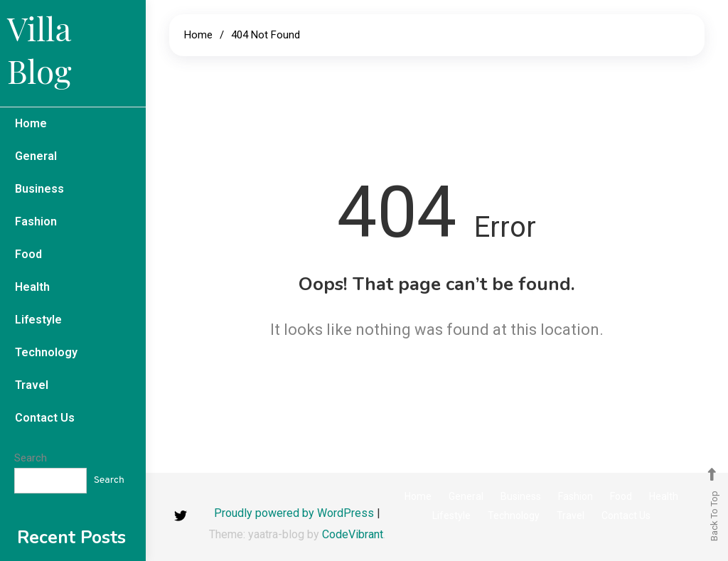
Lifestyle (38, 320)
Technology (46, 352)
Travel (32, 385)
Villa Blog (39, 49)
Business (39, 189)
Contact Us (45, 418)
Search (31, 458)
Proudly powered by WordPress (295, 513)
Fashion (36, 221)
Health (32, 287)
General (36, 156)
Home (31, 123)
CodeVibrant (353, 534)
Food (28, 254)
